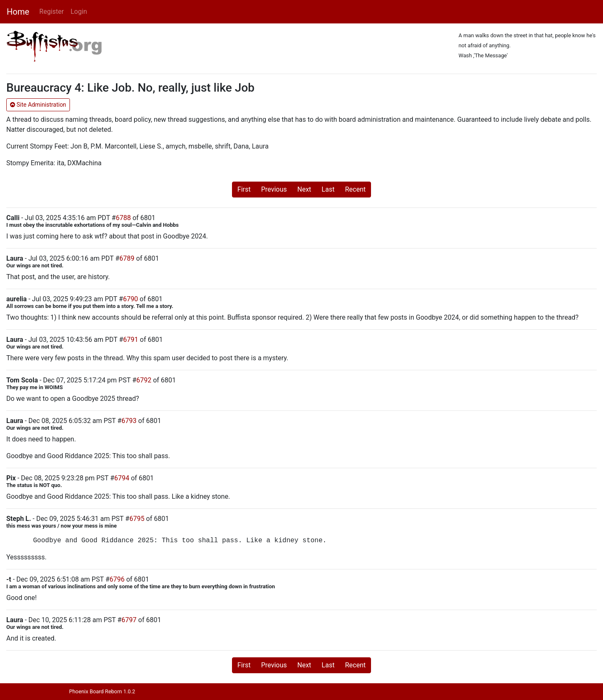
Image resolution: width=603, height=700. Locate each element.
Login (79, 12)
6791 (131, 340)
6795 (137, 519)
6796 (117, 579)
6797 (129, 620)
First (244, 189)
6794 (122, 478)
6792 (144, 380)
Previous (274, 189)
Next (304, 189)
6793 (129, 421)
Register (52, 12)
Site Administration (38, 105)
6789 (127, 258)
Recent (355, 189)
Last (328, 189)
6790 (131, 299)
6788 (123, 218)
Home (18, 12)
